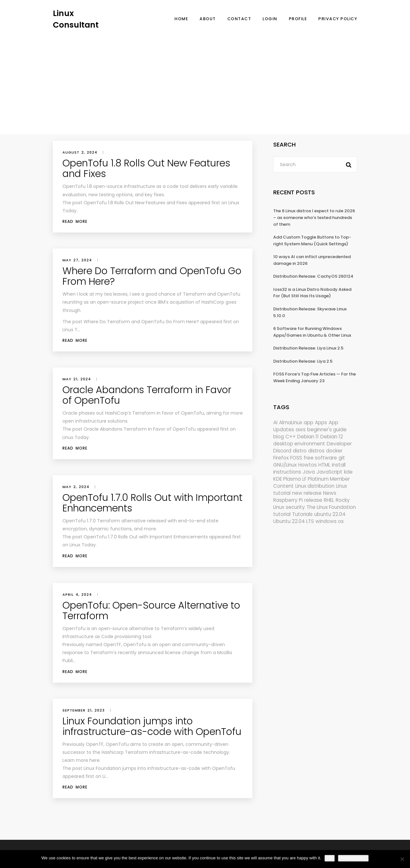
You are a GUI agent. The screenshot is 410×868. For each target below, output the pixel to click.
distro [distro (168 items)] (300, 451)
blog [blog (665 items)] (279, 437)
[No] (402, 859)
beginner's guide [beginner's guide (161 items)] (327, 430)
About (208, 19)
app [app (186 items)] (308, 422)
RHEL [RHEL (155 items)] (329, 500)
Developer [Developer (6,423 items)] (339, 444)
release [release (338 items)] (313, 500)
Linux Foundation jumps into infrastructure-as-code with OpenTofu (152, 726)
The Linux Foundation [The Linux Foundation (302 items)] (331, 507)
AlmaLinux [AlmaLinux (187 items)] (291, 422)
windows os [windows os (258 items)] (330, 521)
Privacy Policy (338, 19)
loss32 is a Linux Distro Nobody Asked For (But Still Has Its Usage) (312, 293)
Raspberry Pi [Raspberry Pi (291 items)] (288, 500)
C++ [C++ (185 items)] (291, 437)
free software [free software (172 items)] (320, 458)
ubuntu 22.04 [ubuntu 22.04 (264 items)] (330, 514)
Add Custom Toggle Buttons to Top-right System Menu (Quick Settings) (312, 240)
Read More (75, 221)
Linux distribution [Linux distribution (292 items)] (315, 486)
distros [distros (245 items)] (316, 451)
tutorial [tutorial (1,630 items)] (282, 514)
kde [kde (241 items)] (348, 472)
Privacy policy (353, 858)
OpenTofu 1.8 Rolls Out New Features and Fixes (146, 169)
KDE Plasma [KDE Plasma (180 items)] (287, 479)
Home (181, 19)
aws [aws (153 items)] (301, 430)
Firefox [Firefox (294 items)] (281, 458)
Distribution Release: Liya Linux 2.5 (308, 348)
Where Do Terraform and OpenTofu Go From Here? (152, 276)
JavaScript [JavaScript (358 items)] (329, 472)
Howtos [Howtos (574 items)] (307, 465)
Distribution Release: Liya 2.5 (303, 361)
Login (270, 19)
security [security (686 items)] (295, 507)
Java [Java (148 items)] (309, 472)
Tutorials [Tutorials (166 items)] (302, 514)
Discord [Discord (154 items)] (282, 451)
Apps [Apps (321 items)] (321, 422)
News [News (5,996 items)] (330, 493)
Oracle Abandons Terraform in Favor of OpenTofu (147, 395)
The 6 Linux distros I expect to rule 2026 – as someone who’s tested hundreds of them (314, 217)
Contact (239, 19)
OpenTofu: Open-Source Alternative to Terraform (151, 611)
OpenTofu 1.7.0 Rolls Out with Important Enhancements (152, 503)
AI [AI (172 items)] (275, 422)
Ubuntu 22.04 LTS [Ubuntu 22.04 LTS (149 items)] (294, 521)
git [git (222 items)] (342, 458)
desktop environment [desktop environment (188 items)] (299, 444)
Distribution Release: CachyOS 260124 (313, 276)
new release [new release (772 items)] (307, 493)
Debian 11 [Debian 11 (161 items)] (308, 437)
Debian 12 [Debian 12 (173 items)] (332, 437)
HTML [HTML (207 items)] (324, 465)
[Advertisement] (205, 79)
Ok (330, 858)
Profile (298, 19)
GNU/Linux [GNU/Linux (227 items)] (285, 465)
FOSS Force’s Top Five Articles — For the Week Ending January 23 (315, 377)
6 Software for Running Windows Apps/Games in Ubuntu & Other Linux (312, 332)
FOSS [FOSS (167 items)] (296, 458)
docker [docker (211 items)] (334, 451)
